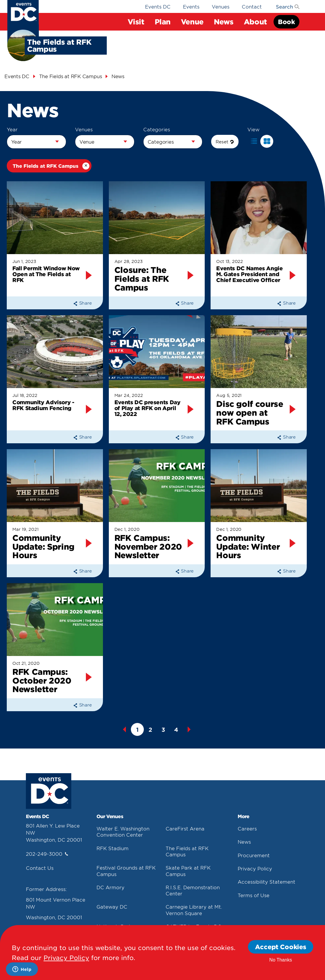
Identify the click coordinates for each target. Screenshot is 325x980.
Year (12, 129)
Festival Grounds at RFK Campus (126, 871)
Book (286, 22)
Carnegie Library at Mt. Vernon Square (194, 910)
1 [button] (137, 730)
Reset (225, 141)
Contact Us (40, 868)
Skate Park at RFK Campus (188, 871)
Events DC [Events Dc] (17, 76)
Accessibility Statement (266, 882)
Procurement (254, 855)
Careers (247, 828)
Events (191, 6)
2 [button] (150, 730)
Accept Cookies (281, 947)
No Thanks (281, 960)
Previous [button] (124, 729)
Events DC (158, 6)
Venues (221, 6)
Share (82, 303)
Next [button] (189, 729)
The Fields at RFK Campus (187, 851)
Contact (252, 6)
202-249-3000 (47, 854)
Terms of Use (254, 895)
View (253, 129)
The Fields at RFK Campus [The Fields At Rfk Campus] (71, 76)
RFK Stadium (112, 848)
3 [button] (163, 730)
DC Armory (110, 887)
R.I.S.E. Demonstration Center (193, 890)
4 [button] (176, 730)
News (244, 842)
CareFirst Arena (185, 828)
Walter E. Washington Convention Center (123, 832)
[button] (254, 141)
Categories (157, 129)
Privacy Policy (255, 868)
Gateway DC (112, 907)
